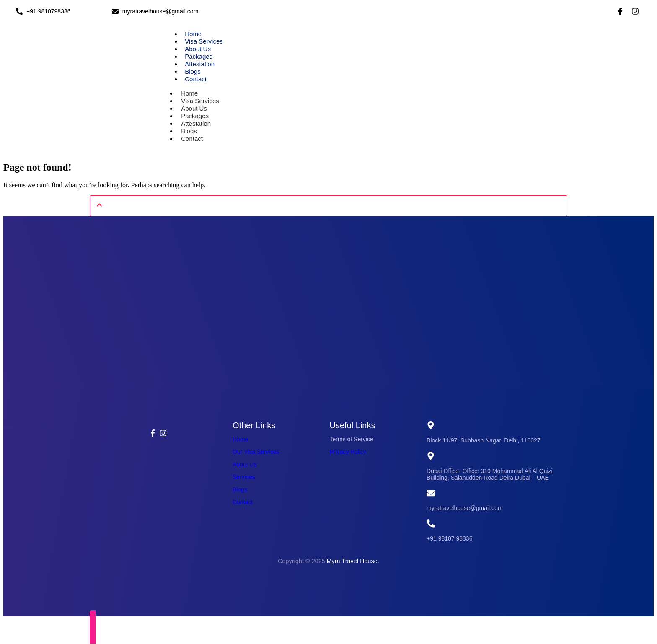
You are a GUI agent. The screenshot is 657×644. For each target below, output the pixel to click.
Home (193, 34)
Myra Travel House (352, 561)
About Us (198, 49)
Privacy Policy (348, 452)
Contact (196, 79)
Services (244, 477)
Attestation (200, 64)
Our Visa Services (256, 452)
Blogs (193, 71)
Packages (199, 56)
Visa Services (204, 41)
